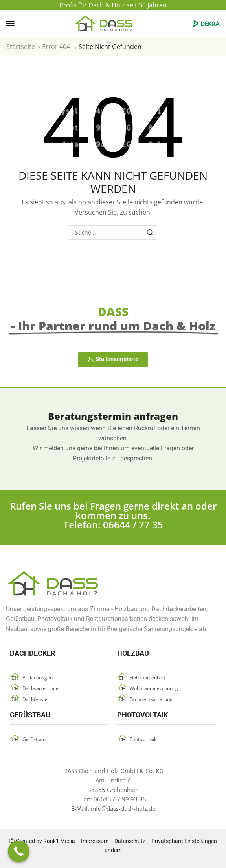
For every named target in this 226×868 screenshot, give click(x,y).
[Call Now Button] (19, 851)
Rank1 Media (59, 841)
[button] (10, 24)
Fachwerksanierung (151, 699)
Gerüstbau (34, 739)
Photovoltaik (143, 739)
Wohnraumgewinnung (154, 688)
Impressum (95, 841)
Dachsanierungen (42, 688)
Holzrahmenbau (147, 678)
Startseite (21, 47)
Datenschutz (130, 841)
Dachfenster (36, 699)
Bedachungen (38, 678)
